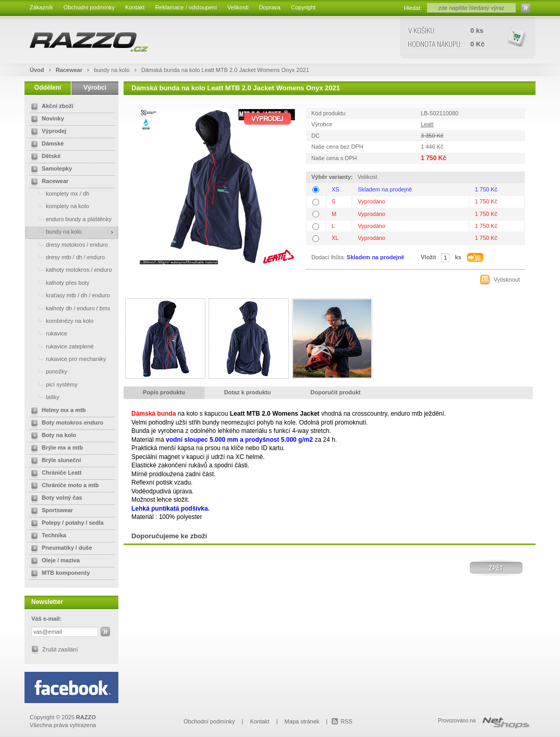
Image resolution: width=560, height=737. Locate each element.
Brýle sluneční (54, 461)
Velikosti (238, 7)
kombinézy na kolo (60, 321)
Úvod (37, 70)
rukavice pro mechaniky (67, 359)
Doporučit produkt (336, 392)
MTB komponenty (58, 574)
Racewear (70, 70)
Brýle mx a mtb (55, 449)
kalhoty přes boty (58, 282)
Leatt (427, 124)
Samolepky (50, 170)
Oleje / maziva (53, 561)
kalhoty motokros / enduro (70, 269)
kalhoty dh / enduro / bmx (69, 308)
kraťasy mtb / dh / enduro (69, 295)
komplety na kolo (58, 206)
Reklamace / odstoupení (186, 7)
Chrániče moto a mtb (63, 486)
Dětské (44, 157)
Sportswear (50, 511)
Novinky (46, 119)
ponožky (47, 371)
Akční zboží (50, 107)
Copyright (303, 7)
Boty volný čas (55, 499)
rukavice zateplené (60, 346)
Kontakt (135, 7)
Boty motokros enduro (65, 424)
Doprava (270, 7)
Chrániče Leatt (54, 474)
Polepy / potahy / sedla (65, 524)
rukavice (47, 333)
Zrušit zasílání (60, 649)
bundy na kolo (113, 70)
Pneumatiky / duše (60, 549)
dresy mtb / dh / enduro (66, 257)
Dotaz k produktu (248, 392)
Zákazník (41, 7)
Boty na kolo (52, 436)
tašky (43, 397)
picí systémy (52, 384)
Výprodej (47, 132)
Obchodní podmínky (89, 7)
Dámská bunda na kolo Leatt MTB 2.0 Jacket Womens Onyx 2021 (225, 70)
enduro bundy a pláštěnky (69, 219)
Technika (47, 536)
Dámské (45, 144)
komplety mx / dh (58, 193)
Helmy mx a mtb (56, 411)
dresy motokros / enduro (68, 244)
